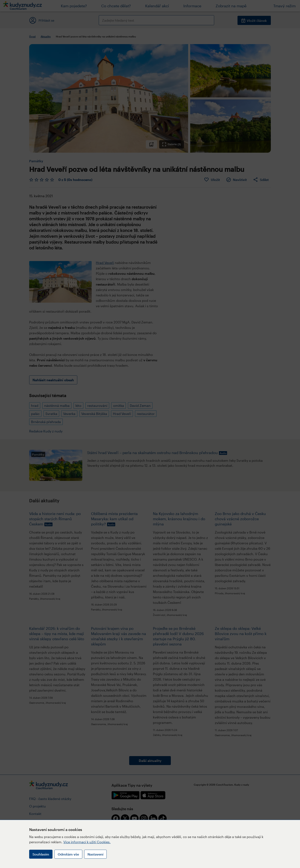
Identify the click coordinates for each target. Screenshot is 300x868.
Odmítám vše (68, 854)
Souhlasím (41, 854)
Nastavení (95, 854)
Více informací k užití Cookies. (87, 842)
